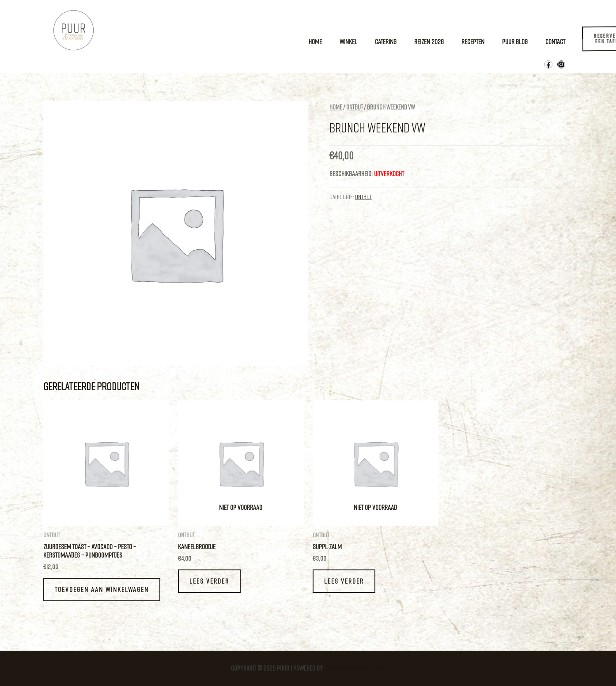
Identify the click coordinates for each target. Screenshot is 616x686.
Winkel (348, 41)
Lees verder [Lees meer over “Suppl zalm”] (344, 581)
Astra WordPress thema (355, 668)
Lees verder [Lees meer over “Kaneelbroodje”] (209, 581)
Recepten (473, 41)
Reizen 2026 (429, 41)
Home (315, 41)
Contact (555, 41)
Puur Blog (515, 41)
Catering (386, 41)
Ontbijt (355, 107)
